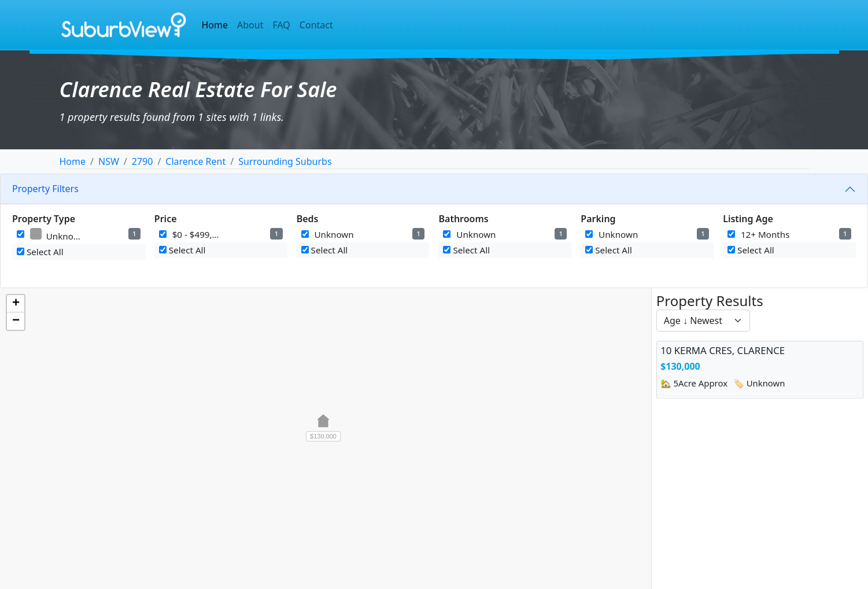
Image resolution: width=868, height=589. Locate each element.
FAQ (281, 25)
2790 (143, 161)
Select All (40, 252)
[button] (323, 427)
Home (215, 25)
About (250, 25)
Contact (316, 25)
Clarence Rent (195, 161)
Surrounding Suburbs (285, 161)
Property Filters (45, 189)
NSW (109, 161)
